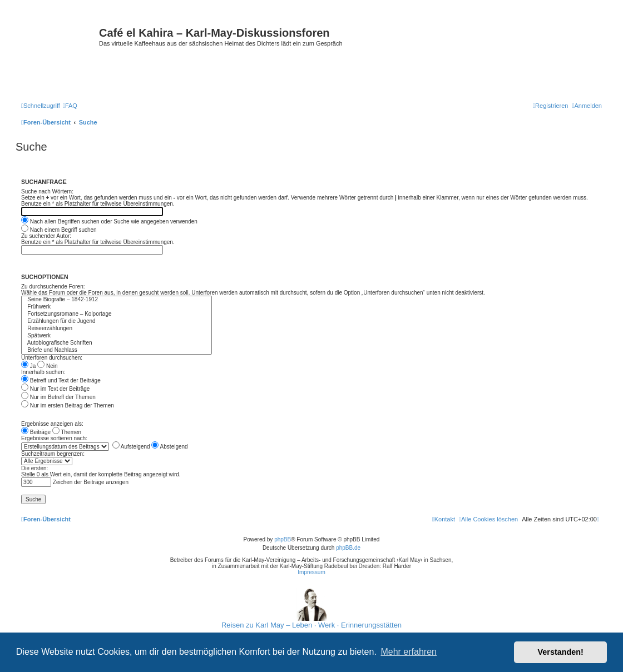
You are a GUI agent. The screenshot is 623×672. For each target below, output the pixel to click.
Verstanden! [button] (561, 652)
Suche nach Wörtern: (47, 191)
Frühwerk (117, 307)
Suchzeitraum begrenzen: (53, 454)
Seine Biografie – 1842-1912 (117, 300)
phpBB (283, 539)
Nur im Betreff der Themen (58, 397)
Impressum (311, 572)
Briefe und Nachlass (117, 350)
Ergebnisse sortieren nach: (54, 438)
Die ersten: (34, 468)
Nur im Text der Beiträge (55, 389)
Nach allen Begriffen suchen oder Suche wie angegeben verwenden (109, 221)
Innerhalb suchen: (43, 372)
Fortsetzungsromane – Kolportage (117, 314)
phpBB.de (348, 548)
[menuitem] (70, 106)
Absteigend (169, 447)
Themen (67, 432)
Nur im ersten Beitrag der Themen (68, 405)
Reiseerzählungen (117, 329)
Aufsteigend (131, 447)
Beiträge (36, 432)
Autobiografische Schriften (117, 343)
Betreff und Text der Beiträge (61, 380)
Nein (47, 366)
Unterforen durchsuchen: (52, 358)
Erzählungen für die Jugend (117, 322)
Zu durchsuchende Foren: (53, 287)
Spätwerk (117, 336)
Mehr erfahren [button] (409, 652)
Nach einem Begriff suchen (59, 230)
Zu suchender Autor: (46, 236)
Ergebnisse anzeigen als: (52, 424)
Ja (28, 366)
